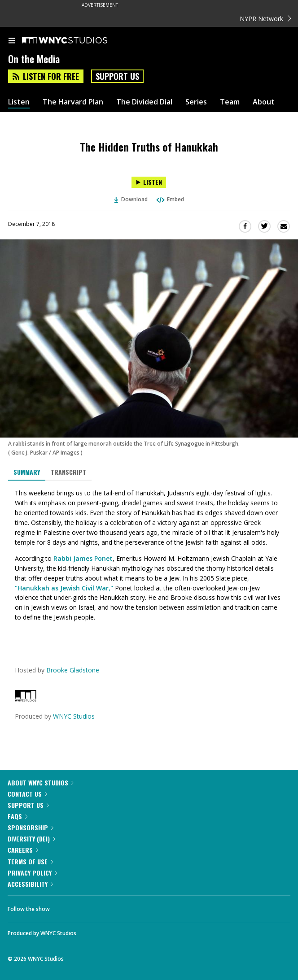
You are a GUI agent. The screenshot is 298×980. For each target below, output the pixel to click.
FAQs (18, 816)
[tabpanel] (149, 555)
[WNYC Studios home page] (76, 41)
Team (230, 102)
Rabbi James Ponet (83, 558)
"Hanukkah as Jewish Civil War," (64, 588)
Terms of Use (30, 861)
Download (131, 199)
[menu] (12, 41)
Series (196, 102)
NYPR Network (265, 19)
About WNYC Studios (41, 783)
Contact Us (27, 794)
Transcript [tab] (68, 472)
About (264, 102)
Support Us (117, 76)
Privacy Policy (32, 873)
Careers (23, 850)
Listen (19, 102)
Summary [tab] (27, 472)
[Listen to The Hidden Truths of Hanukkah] (149, 182)
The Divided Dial (144, 102)
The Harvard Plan (73, 102)
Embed (170, 199)
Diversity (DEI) (31, 839)
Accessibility (30, 884)
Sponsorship (31, 827)
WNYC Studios (74, 716)
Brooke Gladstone (73, 670)
